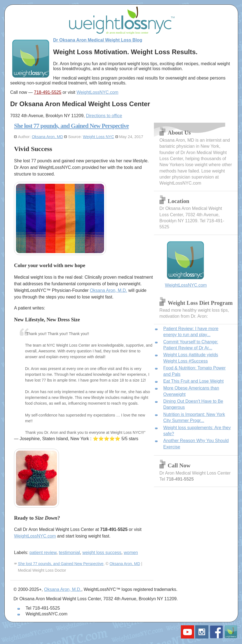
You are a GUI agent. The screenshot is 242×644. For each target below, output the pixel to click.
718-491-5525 (48, 92)
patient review (43, 553)
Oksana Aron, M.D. (108, 290)
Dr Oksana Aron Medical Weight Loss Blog (98, 40)
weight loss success (102, 553)
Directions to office (104, 116)
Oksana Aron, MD (47, 137)
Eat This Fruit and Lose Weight (193, 381)
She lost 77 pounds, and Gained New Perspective (71, 126)
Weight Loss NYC (98, 137)
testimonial (69, 553)
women (131, 553)
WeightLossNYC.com (97, 92)
